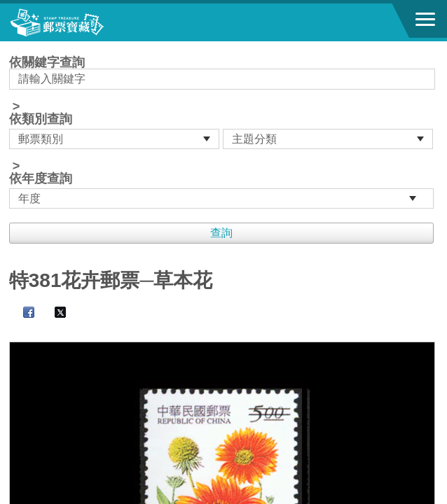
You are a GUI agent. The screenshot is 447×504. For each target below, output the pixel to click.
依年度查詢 (41, 178)
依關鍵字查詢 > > (224, 132)
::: (14, 47)
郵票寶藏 (88, 22)
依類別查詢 (41, 119)
